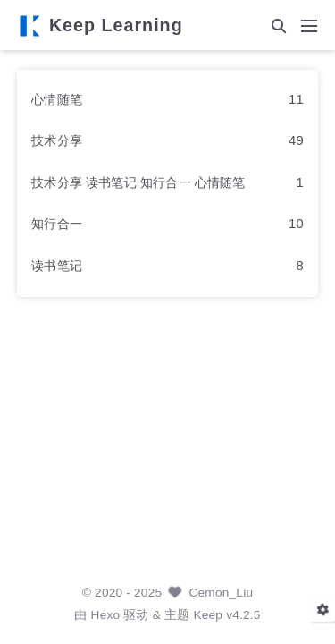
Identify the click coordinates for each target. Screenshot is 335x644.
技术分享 (57, 140)
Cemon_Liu (221, 593)
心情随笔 (57, 99)
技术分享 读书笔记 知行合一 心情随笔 (138, 182)
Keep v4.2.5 (226, 615)
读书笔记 (57, 266)
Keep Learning (116, 26)
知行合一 (57, 224)
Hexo (106, 615)
